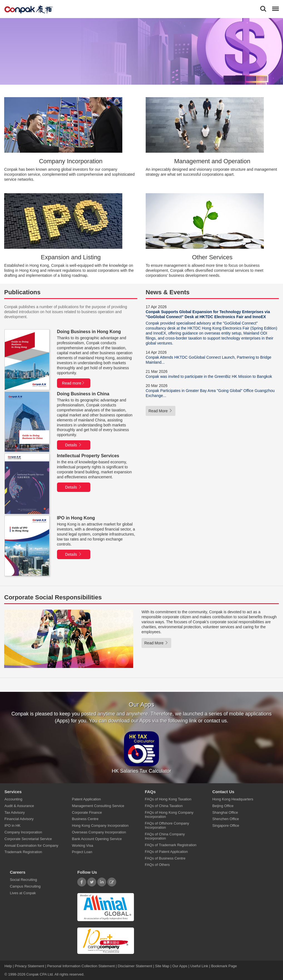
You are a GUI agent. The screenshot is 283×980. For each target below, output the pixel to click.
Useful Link (199, 966)
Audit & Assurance (19, 806)
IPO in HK (13, 826)
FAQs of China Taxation (164, 806)
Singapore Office (226, 826)
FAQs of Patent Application (166, 852)
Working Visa (83, 845)
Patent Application (86, 799)
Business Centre (85, 819)
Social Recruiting (23, 880)
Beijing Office (223, 806)
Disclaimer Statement (135, 966)
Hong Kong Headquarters (233, 799)
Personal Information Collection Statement (81, 966)
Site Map (162, 966)
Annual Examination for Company (31, 845)
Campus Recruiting (25, 886)
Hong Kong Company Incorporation (100, 826)
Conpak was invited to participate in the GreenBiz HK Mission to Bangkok (209, 376)
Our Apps (180, 966)
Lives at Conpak (23, 893)
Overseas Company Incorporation (99, 832)
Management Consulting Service (98, 806)
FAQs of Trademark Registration (171, 845)
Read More (161, 411)
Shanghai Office (225, 812)
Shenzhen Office (226, 819)
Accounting (13, 799)
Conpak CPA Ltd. (40, 974)
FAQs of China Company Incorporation (165, 836)
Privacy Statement (29, 966)
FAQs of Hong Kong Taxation (168, 799)
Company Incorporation (23, 832)
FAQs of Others (157, 865)
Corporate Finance (87, 812)
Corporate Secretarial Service (28, 839)
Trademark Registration (23, 852)
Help (9, 966)
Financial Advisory (19, 819)
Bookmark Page (224, 966)
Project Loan (82, 852)
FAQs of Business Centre (165, 858)
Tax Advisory (15, 812)
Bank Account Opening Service (97, 839)
